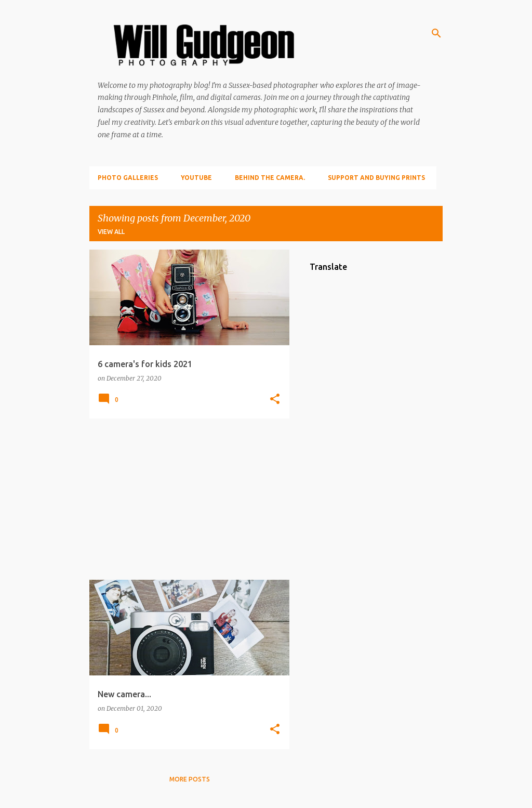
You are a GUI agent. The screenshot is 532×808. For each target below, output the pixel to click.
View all (111, 232)
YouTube (196, 178)
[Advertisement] (185, 499)
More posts (190, 779)
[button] (275, 400)
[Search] (436, 33)
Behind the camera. (270, 178)
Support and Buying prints (376, 178)
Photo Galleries (128, 178)
